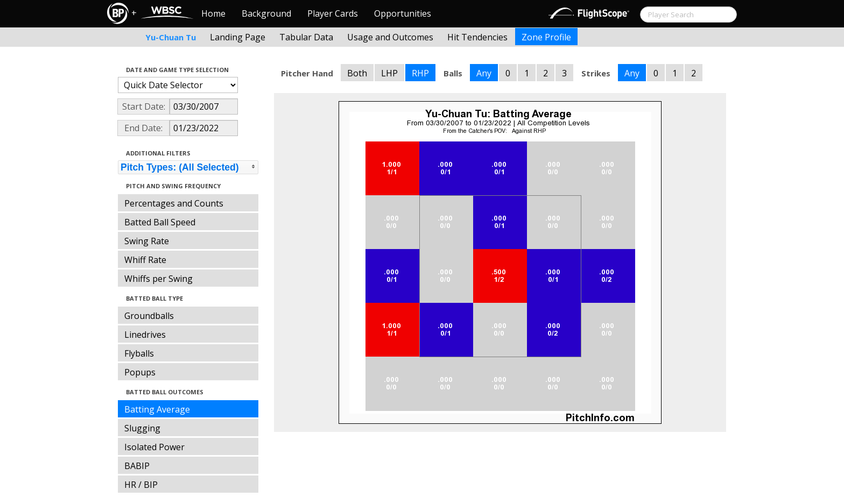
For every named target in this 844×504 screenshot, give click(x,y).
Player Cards (333, 13)
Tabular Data (306, 37)
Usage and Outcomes (390, 37)
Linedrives (145, 335)
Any (484, 73)
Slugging (142, 428)
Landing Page (238, 37)
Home (213, 13)
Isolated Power (154, 447)
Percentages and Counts (174, 203)
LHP (389, 73)
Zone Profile (546, 37)
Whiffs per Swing (159, 279)
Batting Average (157, 409)
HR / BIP (141, 485)
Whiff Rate (145, 260)
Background (266, 13)
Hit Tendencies (477, 37)
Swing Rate (147, 241)
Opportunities (403, 13)
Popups (140, 372)
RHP (420, 73)
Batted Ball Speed (160, 222)
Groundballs (149, 316)
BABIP (137, 466)
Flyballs (139, 353)
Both (357, 73)
